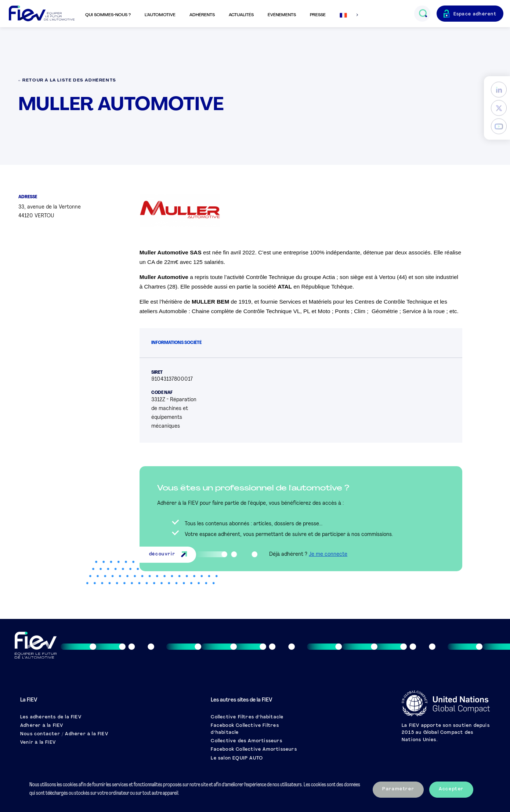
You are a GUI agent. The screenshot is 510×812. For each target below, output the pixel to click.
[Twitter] (499, 108)
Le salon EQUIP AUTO (237, 758)
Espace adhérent (475, 14)
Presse (318, 15)
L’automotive (160, 15)
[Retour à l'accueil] (42, 14)
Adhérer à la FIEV (42, 726)
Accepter (451, 789)
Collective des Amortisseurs (246, 741)
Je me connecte (328, 554)
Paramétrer (398, 789)
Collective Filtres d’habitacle (247, 717)
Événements (282, 15)
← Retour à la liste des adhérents (67, 81)
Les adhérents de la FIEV (51, 717)
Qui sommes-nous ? (108, 15)
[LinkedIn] (499, 90)
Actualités (241, 15)
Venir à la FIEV (38, 743)
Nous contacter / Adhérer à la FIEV (64, 734)
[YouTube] (499, 126)
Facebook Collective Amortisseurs (254, 750)
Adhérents (202, 15)
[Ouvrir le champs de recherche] (423, 14)
